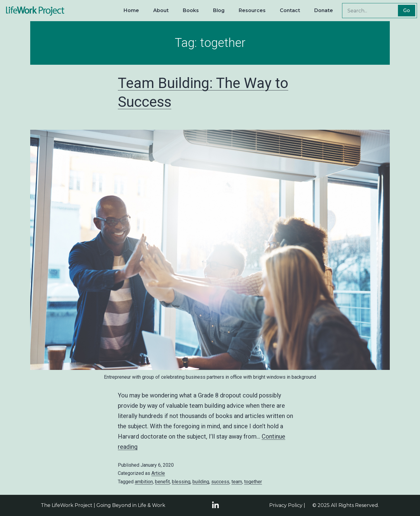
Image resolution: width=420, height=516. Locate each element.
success (220, 482)
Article (158, 473)
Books (191, 10)
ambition (144, 482)
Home (131, 10)
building (201, 482)
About (161, 10)
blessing (181, 482)
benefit (162, 482)
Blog (219, 10)
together (253, 482)
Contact (290, 10)
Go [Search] (407, 10)
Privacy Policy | (287, 505)
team (237, 482)
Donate (324, 10)
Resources (252, 10)
